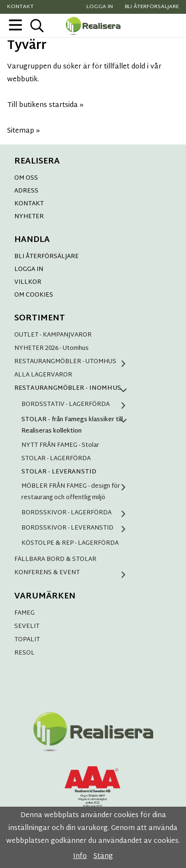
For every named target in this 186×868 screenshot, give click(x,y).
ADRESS (26, 191)
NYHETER (29, 217)
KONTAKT (29, 204)
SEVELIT (27, 627)
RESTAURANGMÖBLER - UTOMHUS (74, 362)
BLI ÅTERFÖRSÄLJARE (46, 257)
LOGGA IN (29, 270)
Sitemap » (23, 131)
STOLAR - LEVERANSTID (59, 472)
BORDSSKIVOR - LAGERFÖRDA (77, 513)
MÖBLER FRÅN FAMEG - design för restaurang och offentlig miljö (77, 492)
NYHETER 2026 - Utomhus (51, 348)
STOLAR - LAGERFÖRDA (56, 459)
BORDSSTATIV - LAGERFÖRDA (77, 405)
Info (80, 856)
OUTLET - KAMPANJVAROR (53, 335)
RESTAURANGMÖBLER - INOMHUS (74, 388)
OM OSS (26, 178)
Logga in (100, 7)
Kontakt (20, 7)
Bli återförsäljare (152, 7)
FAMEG (24, 613)
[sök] (37, 26)
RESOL (24, 653)
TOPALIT (27, 640)
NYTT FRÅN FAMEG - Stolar (60, 445)
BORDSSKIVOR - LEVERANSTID (77, 528)
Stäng (103, 856)
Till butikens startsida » (45, 105)
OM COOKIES (34, 295)
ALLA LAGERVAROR (43, 375)
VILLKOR (28, 282)
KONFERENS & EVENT (74, 573)
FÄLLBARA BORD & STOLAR (55, 559)
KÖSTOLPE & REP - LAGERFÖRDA (70, 543)
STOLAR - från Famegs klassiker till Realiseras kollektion (77, 425)
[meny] (15, 25)
